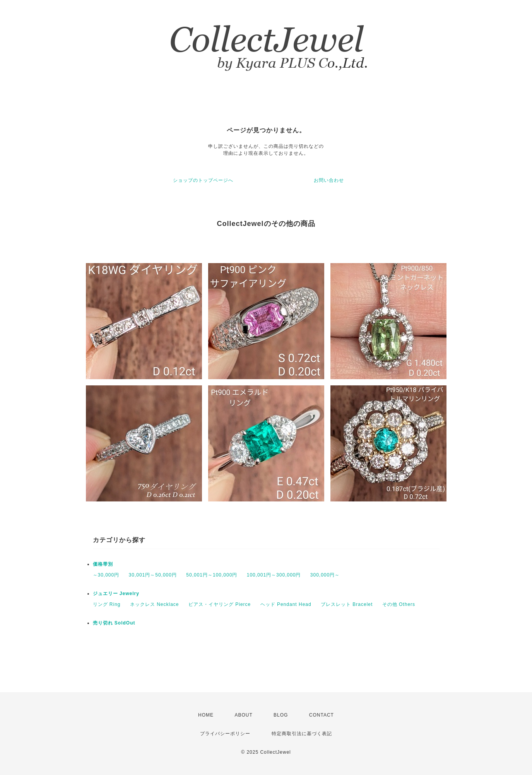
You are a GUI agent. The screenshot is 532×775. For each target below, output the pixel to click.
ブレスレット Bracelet (347, 604)
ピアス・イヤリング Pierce (220, 604)
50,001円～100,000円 (212, 575)
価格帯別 (103, 564)
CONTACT (322, 715)
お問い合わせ (329, 180)
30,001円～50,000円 (153, 575)
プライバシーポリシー (225, 734)
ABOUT (243, 715)
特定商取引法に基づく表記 (302, 734)
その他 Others (399, 604)
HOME (206, 715)
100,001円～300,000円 (274, 575)
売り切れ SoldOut (114, 623)
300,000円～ (325, 575)
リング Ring (107, 604)
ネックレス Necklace (155, 604)
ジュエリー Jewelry (116, 594)
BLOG (281, 715)
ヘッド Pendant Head (286, 604)
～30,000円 (106, 575)
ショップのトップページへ (203, 180)
